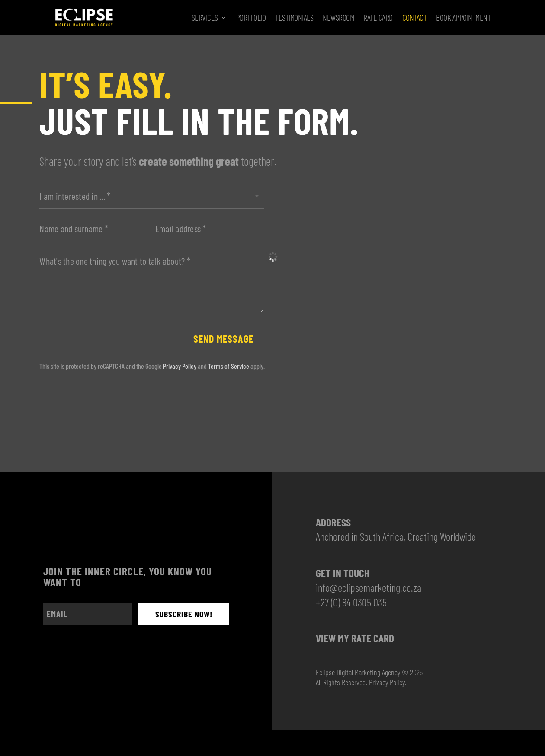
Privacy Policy (180, 367)
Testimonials (294, 17)
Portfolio (251, 17)
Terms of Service (229, 367)
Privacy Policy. (388, 683)
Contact (415, 17)
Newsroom (338, 17)
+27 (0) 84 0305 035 (351, 603)
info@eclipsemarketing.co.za (369, 588)
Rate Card (378, 17)
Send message (221, 339)
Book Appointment (463, 17)
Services (205, 17)
